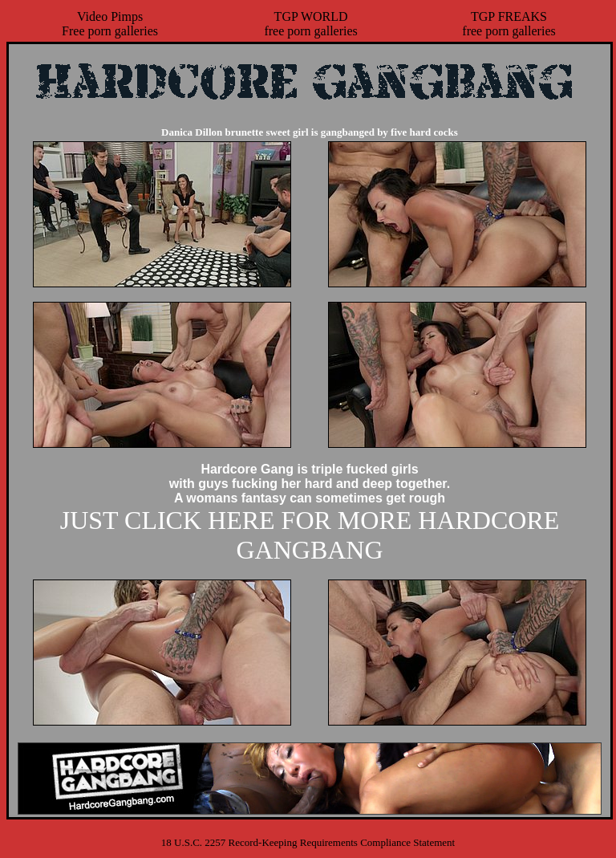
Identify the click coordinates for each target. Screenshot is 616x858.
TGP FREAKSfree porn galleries (509, 24)
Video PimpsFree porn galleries (110, 24)
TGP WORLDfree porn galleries (310, 24)
